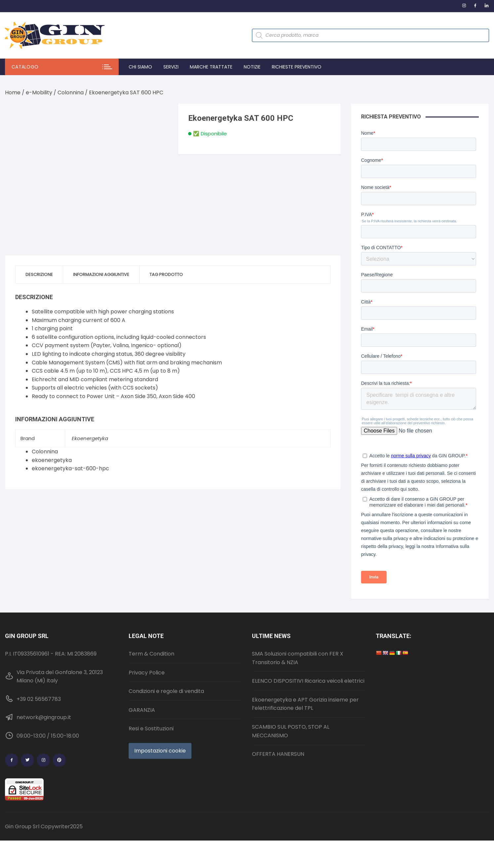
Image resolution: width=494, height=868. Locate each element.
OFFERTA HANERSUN (278, 754)
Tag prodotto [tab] (166, 274)
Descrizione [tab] (39, 274)
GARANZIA (142, 710)
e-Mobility (39, 92)
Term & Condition (151, 654)
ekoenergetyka (52, 460)
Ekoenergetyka (90, 438)
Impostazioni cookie (160, 751)
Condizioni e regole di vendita (166, 691)
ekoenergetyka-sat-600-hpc (70, 468)
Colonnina (71, 92)
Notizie (252, 67)
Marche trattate (211, 67)
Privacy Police (147, 673)
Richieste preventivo (297, 67)
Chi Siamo (140, 67)
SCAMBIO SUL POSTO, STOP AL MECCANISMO (291, 731)
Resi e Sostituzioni (151, 729)
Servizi (171, 67)
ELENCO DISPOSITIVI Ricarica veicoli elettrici (308, 681)
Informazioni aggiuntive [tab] (101, 274)
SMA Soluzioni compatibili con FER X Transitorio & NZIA (298, 658)
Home (13, 92)
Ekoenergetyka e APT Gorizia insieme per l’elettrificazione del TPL (305, 704)
